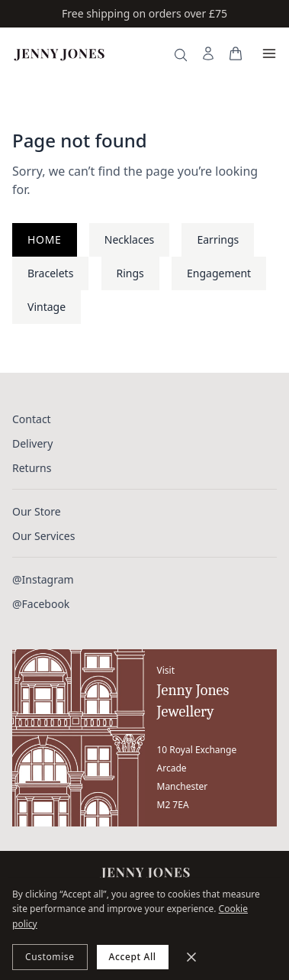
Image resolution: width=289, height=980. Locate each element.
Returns (32, 468)
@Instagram (43, 579)
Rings (130, 273)
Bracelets (50, 273)
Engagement (219, 273)
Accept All (133, 957)
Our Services (43, 536)
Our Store (37, 511)
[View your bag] (236, 53)
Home (45, 239)
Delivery (32, 443)
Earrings (218, 239)
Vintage (47, 307)
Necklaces (130, 239)
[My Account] (208, 53)
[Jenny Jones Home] (59, 53)
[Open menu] (269, 53)
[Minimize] (191, 957)
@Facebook (41, 604)
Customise (50, 957)
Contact (32, 419)
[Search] (181, 55)
